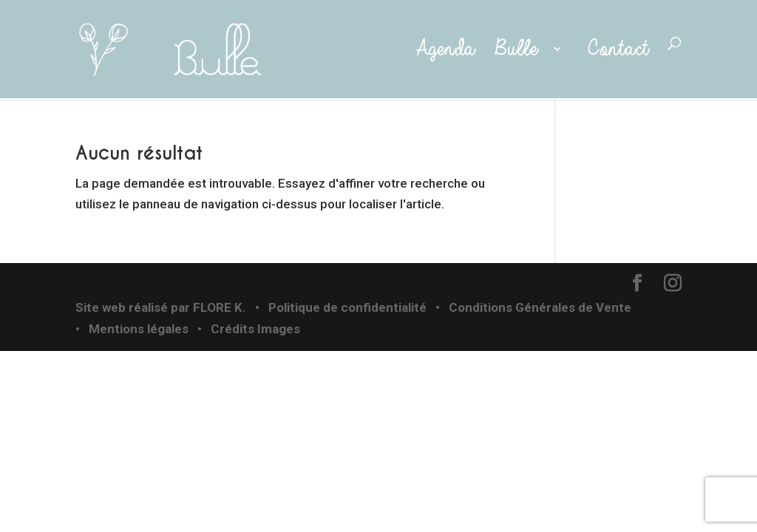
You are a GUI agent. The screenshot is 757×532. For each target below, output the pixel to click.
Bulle (520, 50)
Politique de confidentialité (347, 307)
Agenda (441, 50)
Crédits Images (255, 329)
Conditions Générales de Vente (540, 307)
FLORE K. (220, 307)
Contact (618, 50)
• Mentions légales (132, 329)
